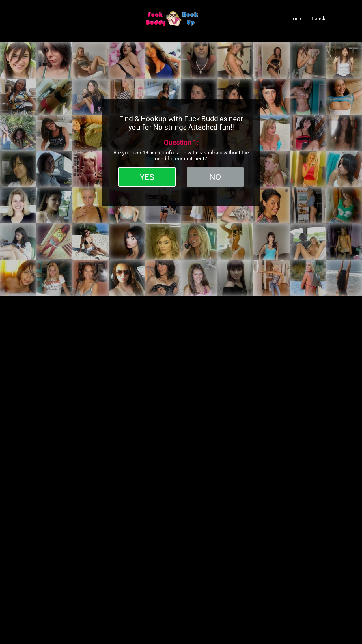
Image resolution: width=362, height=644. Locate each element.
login (297, 19)
